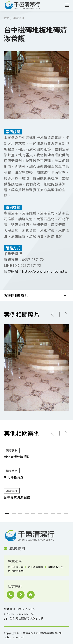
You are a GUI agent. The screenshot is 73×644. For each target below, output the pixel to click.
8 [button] (53, 513)
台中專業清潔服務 (17, 497)
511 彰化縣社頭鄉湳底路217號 (24, 619)
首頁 (7, 18)
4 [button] (27, 513)
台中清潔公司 (55, 567)
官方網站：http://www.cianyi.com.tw (36, 271)
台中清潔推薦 (16, 571)
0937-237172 (26, 609)
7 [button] (46, 513)
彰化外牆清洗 (14, 477)
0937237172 (25, 614)
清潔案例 (19, 18)
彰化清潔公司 (16, 567)
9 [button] (59, 513)
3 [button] (20, 513)
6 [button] (40, 513)
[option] (36, 474)
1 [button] (7, 513)
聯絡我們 (14, 549)
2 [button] (14, 513)
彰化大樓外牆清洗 (17, 457)
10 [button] (66, 513)
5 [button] (33, 513)
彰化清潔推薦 (36, 567)
